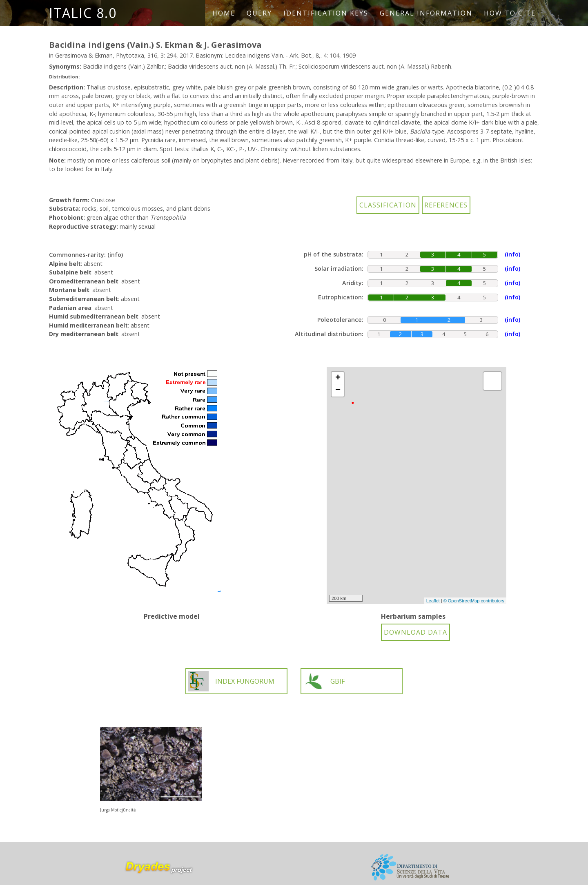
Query (259, 13)
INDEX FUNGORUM (231, 681)
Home (224, 13)
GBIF (324, 681)
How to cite (510, 13)
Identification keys (326, 13)
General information (426, 13)
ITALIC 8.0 (83, 13)
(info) (115, 255)
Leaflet (433, 601)
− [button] (338, 390)
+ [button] (338, 378)
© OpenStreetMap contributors (474, 601)
